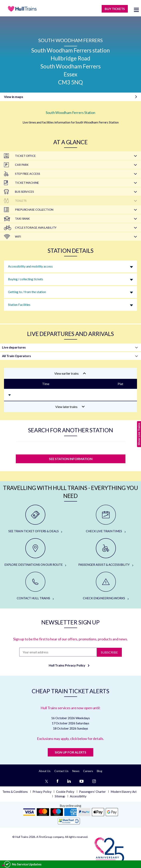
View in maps (14, 97)
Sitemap (60, 796)
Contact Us (61, 771)
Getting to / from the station (27, 292)
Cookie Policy (65, 792)
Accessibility (78, 796)
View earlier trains (70, 373)
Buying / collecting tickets (26, 279)
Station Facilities (19, 305)
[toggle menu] (136, 10)
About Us (45, 771)
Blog (100, 771)
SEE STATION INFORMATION (70, 459)
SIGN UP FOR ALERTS (70, 752)
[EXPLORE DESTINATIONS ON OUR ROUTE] (35, 553)
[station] (71, 447)
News (76, 771)
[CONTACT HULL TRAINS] (35, 586)
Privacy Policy (42, 792)
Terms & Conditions (15, 792)
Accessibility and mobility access (30, 266)
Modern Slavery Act (124, 792)
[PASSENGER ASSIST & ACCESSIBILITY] (106, 553)
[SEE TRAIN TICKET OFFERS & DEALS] (35, 519)
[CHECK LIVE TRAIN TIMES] (106, 519)
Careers (88, 771)
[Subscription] (58, 652)
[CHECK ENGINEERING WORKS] (106, 586)
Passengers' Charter (92, 792)
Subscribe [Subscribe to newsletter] (109, 652)
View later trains (70, 407)
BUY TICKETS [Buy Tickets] (115, 9)
